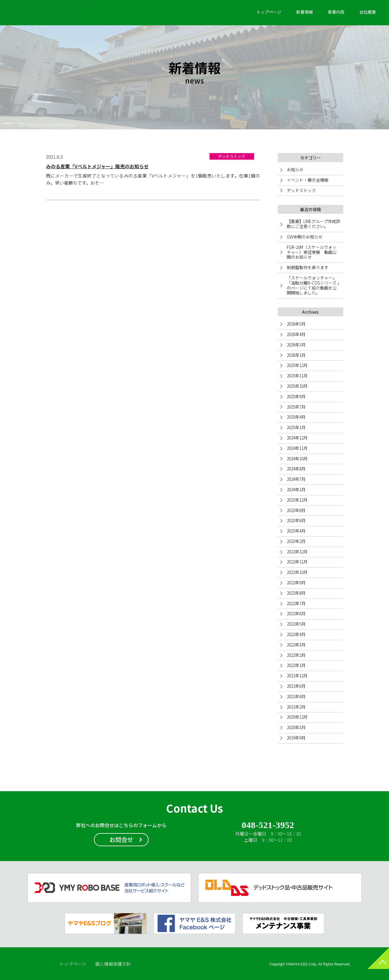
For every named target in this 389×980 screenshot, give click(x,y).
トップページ (269, 12)
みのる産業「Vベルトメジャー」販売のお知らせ (97, 166)
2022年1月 (296, 665)
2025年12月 (297, 365)
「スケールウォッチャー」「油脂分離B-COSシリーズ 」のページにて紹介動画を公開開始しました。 (313, 285)
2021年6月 (296, 686)
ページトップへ (373, 964)
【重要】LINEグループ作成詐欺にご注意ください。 (314, 224)
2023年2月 (296, 541)
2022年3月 (296, 645)
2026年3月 (296, 345)
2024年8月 (296, 469)
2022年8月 (296, 593)
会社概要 (368, 12)
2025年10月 (297, 386)
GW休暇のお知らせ (305, 237)
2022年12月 (297, 552)
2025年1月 (296, 427)
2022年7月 (296, 603)
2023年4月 (296, 531)
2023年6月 (296, 520)
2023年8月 (296, 510)
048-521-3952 (268, 825)
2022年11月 (297, 562)
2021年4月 (296, 696)
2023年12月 (297, 500)
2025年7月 (296, 407)
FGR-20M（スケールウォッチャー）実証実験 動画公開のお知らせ (312, 252)
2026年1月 (296, 355)
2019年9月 (296, 738)
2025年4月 (296, 417)
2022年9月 (296, 582)
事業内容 (336, 12)
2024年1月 (296, 489)
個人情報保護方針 (113, 964)
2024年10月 (297, 458)
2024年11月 (297, 448)
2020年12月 (297, 717)
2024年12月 (297, 438)
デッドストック (301, 190)
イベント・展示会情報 (308, 180)
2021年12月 (297, 676)
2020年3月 (296, 727)
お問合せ (121, 840)
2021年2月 (296, 707)
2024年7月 (296, 479)
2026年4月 (296, 334)
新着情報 (305, 12)
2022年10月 (297, 572)
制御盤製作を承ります (308, 267)
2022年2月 (296, 655)
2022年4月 (296, 634)
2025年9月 (296, 396)
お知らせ (295, 169)
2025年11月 (297, 376)
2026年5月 (296, 324)
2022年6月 (296, 613)
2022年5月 (296, 624)
